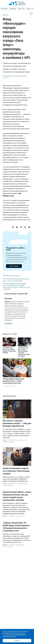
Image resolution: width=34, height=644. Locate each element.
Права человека (20, 516)
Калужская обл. (15, 276)
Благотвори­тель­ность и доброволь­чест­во (15, 76)
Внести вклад (14, 266)
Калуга (8, 276)
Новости (5, 15)
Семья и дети (13, 386)
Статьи (5, 440)
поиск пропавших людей (15, 281)
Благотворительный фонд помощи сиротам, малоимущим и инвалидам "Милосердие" (14, 285)
